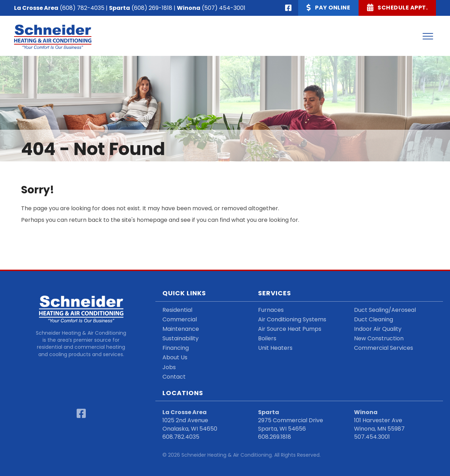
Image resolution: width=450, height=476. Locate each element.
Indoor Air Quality (378, 329)
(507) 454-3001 (224, 8)
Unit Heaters (275, 348)
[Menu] (428, 37)
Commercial (180, 319)
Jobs (169, 367)
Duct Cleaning (374, 319)
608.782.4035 (181, 437)
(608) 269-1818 (152, 8)
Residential (177, 310)
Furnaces (271, 310)
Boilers (267, 338)
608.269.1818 (275, 437)
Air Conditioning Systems (292, 319)
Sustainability (181, 338)
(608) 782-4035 (82, 8)
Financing (176, 348)
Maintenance (181, 329)
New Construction (379, 338)
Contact (174, 377)
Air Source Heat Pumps (290, 329)
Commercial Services (384, 348)
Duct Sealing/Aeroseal (385, 310)
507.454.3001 (372, 437)
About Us (175, 357)
